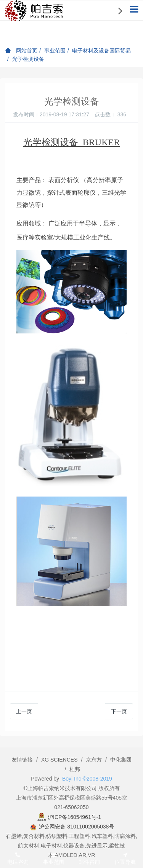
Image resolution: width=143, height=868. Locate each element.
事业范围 (55, 51)
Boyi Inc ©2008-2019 (87, 779)
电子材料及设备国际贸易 (101, 51)
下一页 (119, 711)
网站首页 (21, 51)
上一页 (24, 711)
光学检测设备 (28, 59)
